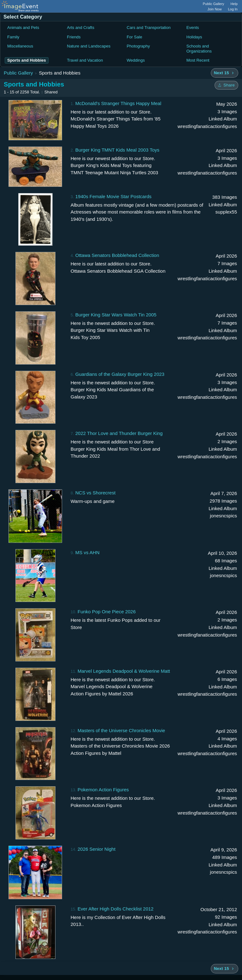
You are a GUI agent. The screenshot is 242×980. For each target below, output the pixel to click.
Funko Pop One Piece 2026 (107, 612)
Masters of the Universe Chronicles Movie (121, 730)
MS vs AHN (87, 552)
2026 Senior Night (96, 849)
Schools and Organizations (199, 49)
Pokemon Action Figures (103, 790)
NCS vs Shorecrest (95, 493)
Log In (233, 9)
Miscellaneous (20, 46)
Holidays (194, 37)
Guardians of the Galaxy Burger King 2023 (120, 374)
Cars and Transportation (149, 28)
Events (193, 28)
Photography (138, 46)
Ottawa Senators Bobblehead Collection (117, 255)
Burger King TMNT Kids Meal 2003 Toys (117, 150)
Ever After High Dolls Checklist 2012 (115, 909)
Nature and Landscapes (89, 46)
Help (234, 4)
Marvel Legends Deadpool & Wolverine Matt (124, 671)
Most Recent (198, 60)
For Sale (134, 37)
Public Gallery (214, 4)
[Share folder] (226, 85)
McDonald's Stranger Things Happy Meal (118, 103)
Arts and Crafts (81, 28)
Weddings (136, 60)
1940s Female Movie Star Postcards (113, 196)
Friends (74, 37)
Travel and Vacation (85, 60)
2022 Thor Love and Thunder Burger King (119, 433)
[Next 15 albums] (225, 73)
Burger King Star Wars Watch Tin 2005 (116, 315)
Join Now (214, 9)
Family (13, 37)
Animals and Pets (23, 28)
